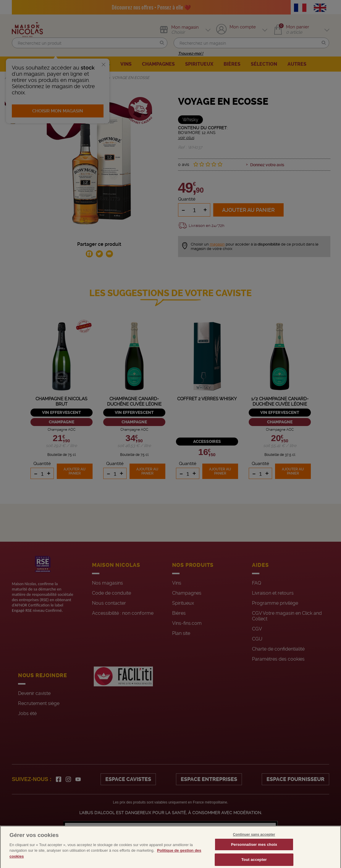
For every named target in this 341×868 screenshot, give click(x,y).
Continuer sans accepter (254, 842)
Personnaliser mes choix (254, 852)
